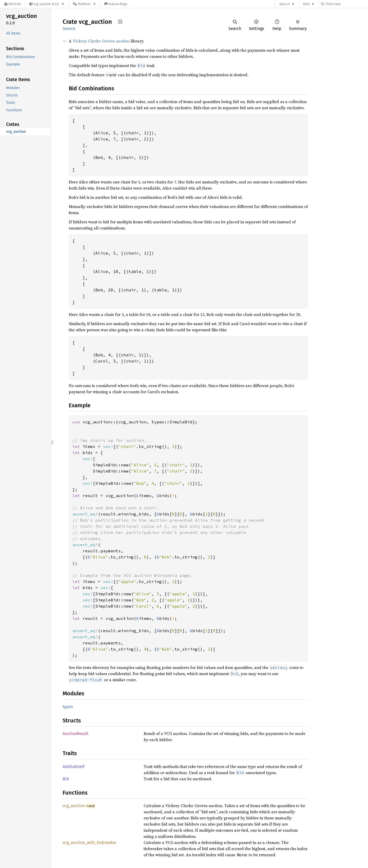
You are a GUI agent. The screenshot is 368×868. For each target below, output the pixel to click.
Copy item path (120, 21)
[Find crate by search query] (347, 4)
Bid (66, 779)
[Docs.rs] (13, 4)
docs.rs (285, 4)
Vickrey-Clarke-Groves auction (101, 41)
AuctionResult (76, 734)
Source (69, 29)
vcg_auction (74, 806)
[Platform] (84, 4)
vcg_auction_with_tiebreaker (90, 843)
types (68, 707)
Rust (306, 4)
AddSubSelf (73, 767)
